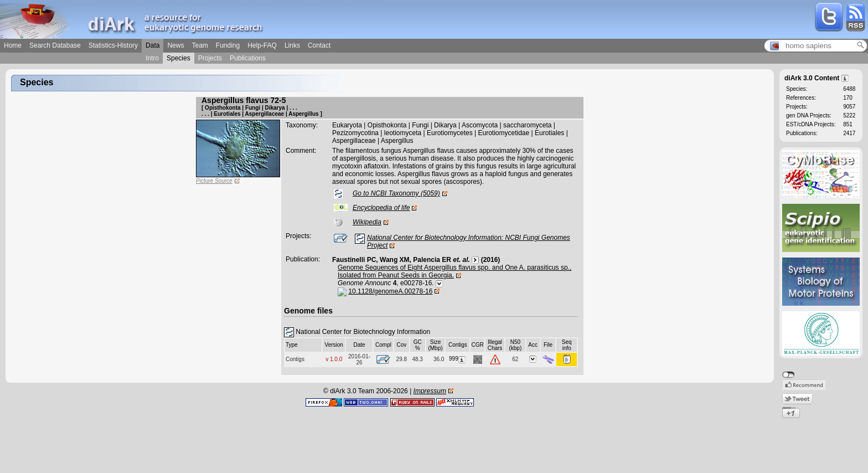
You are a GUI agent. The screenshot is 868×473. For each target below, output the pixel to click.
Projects (210, 58)
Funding (228, 45)
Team (200, 45)
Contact (319, 45)
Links (292, 45)
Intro (152, 58)
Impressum (430, 391)
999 (458, 359)
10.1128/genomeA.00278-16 (390, 291)
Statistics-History (113, 45)
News (175, 45)
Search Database (55, 45)
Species (179, 58)
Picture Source (214, 181)
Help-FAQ (262, 45)
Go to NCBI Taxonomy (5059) (396, 193)
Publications (248, 58)
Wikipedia (367, 222)
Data (153, 45)
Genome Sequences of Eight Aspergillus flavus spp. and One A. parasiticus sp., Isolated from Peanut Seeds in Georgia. (454, 271)
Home (13, 45)
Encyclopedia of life (381, 208)
